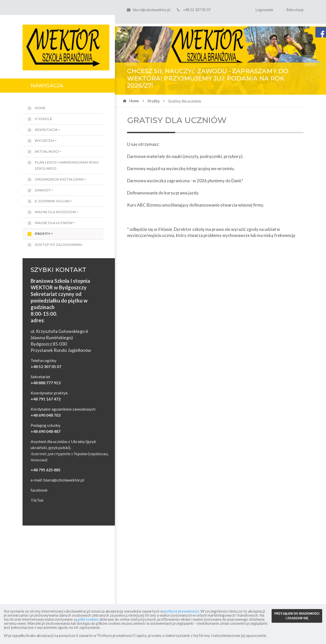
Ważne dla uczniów (54, 223)
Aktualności (47, 152)
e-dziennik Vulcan (52, 201)
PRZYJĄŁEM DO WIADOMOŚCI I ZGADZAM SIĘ (297, 616)
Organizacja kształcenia (59, 179)
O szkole (43, 119)
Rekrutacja (295, 10)
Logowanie (264, 10)
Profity (43, 234)
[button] (131, 61)
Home (40, 108)
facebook (39, 490)
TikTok (37, 500)
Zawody (43, 190)
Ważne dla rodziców (55, 212)
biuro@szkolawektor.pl (151, 10)
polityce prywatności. (182, 611)
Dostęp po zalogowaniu (58, 245)
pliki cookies (88, 619)
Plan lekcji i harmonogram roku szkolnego (67, 165)
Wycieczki (44, 141)
